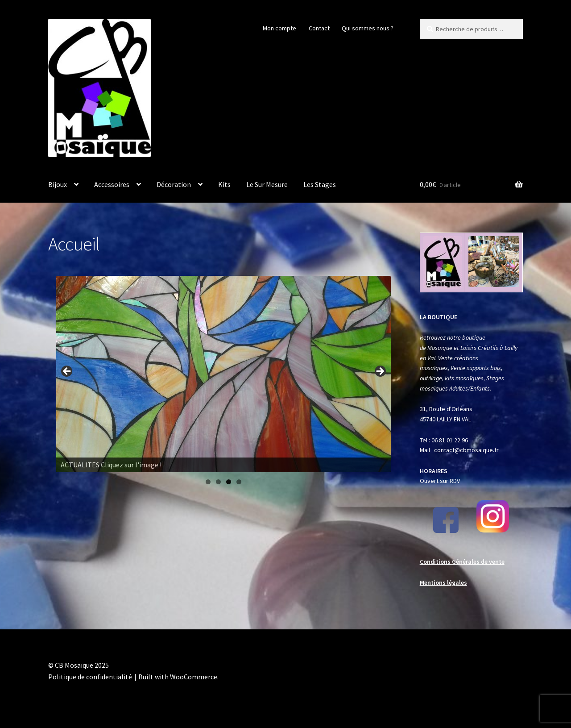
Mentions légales (443, 582)
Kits (224, 184)
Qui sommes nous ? (368, 28)
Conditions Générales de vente (462, 562)
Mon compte (279, 28)
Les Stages (320, 184)
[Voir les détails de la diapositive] (223, 374)
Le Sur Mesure (267, 184)
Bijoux (58, 184)
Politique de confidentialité (90, 677)
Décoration (174, 184)
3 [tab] (229, 482)
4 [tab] (239, 482)
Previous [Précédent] (67, 372)
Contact (319, 28)
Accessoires (112, 184)
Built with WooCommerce (178, 677)
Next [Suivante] (380, 372)
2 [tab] (218, 482)
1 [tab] (208, 482)
